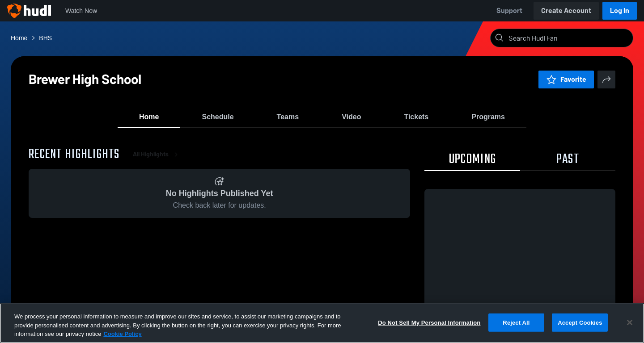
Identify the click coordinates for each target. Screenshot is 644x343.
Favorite (566, 79)
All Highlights (157, 161)
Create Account (566, 10)
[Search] (569, 38)
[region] (322, 323)
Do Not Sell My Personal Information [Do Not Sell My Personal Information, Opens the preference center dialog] (429, 322)
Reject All (516, 322)
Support (509, 10)
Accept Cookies (580, 322)
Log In (620, 10)
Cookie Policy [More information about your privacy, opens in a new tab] (122, 334)
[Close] (630, 322)
